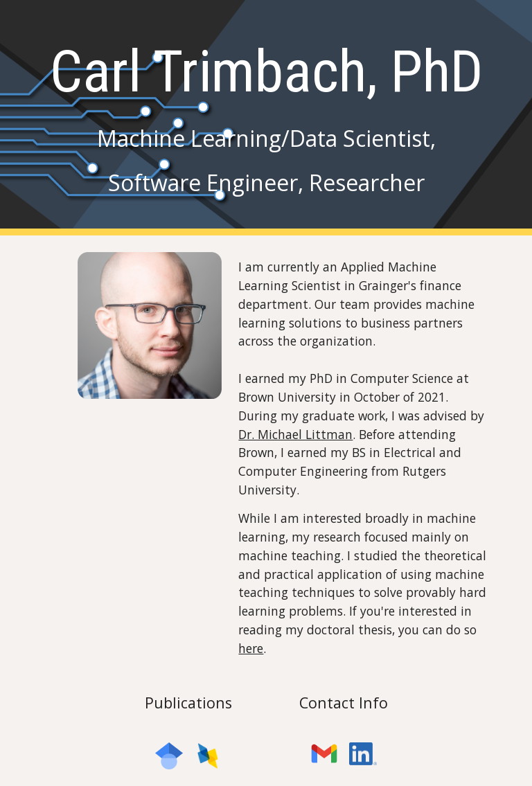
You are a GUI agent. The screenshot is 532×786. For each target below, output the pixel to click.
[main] (266, 117)
